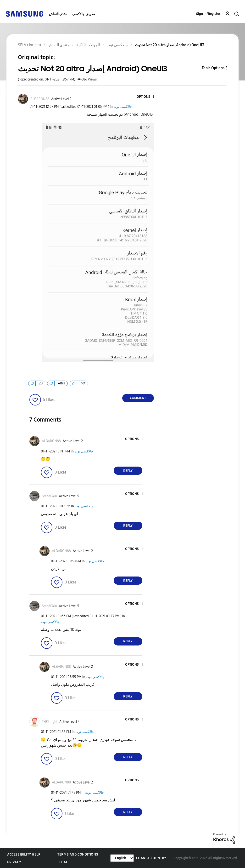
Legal (63, 862)
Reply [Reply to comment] (128, 471)
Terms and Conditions (78, 854)
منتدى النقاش (58, 14)
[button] (145, 97)
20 (41, 383)
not (83, 383)
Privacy (14, 862)
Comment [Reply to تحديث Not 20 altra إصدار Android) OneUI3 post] (138, 398)
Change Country (151, 858)
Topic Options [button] (213, 68)
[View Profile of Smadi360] (49, 496)
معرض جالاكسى (84, 14)
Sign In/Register (208, 14)
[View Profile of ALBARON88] (40, 99)
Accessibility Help (24, 854)
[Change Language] (122, 858)
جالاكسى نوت (123, 107)
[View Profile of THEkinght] (50, 722)
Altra (61, 383)
